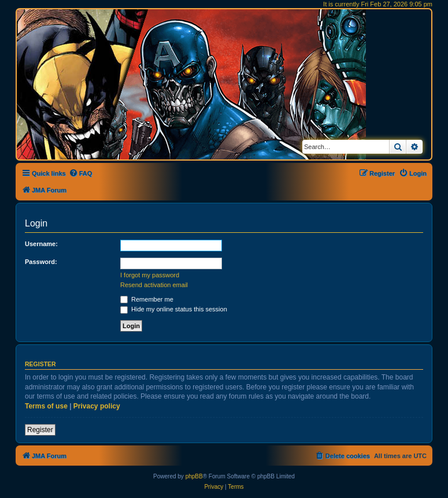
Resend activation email (154, 285)
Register (40, 430)
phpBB (194, 476)
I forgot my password (150, 275)
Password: (41, 262)
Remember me (147, 299)
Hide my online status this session (174, 309)
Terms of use (46, 406)
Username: (41, 244)
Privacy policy (97, 406)
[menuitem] (81, 173)
